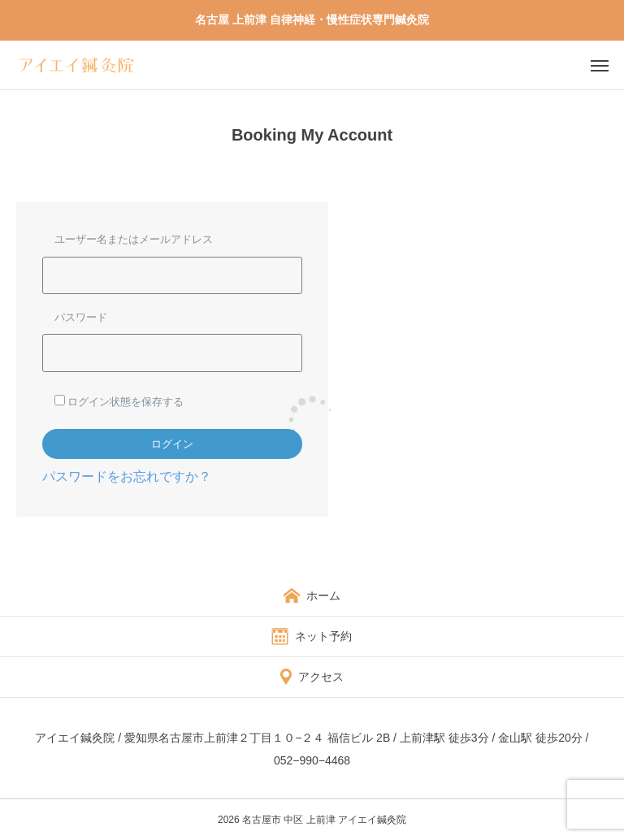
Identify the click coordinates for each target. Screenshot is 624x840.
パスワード (81, 317)
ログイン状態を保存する (119, 401)
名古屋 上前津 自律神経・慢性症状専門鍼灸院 (312, 19)
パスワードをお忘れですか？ (127, 476)
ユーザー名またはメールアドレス (134, 239)
